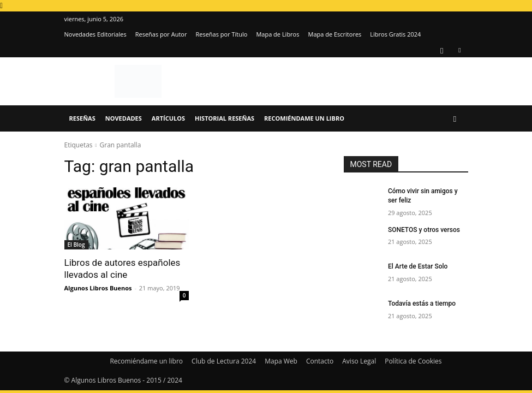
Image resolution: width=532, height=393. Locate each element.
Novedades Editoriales (95, 34)
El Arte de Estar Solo (418, 266)
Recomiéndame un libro (304, 118)
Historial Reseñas (225, 118)
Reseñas (82, 118)
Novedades (124, 118)
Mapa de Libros (277, 34)
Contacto (320, 361)
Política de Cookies (413, 361)
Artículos (168, 118)
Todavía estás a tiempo (422, 303)
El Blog (76, 245)
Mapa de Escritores (334, 34)
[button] (455, 119)
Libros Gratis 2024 (395, 34)
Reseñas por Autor (161, 34)
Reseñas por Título (221, 34)
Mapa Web (281, 361)
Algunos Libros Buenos (98, 288)
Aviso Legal (359, 361)
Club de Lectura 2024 (224, 361)
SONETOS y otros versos (424, 230)
